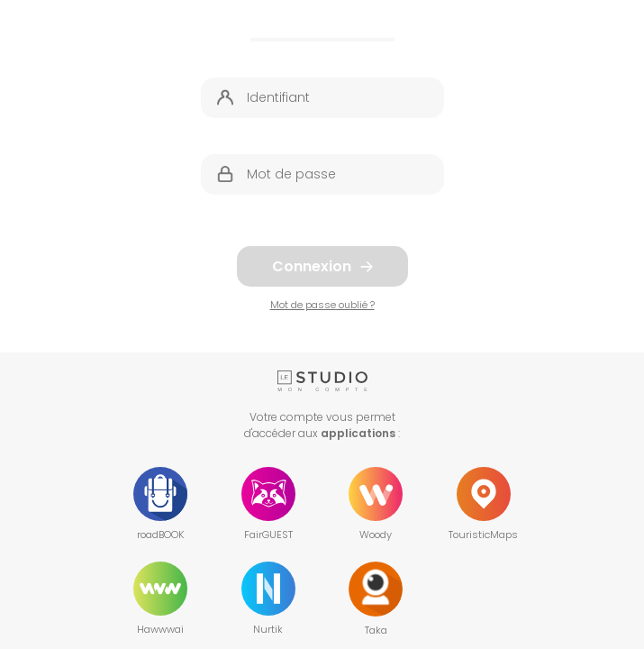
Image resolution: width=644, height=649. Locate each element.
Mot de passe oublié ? (322, 305)
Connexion (322, 266)
